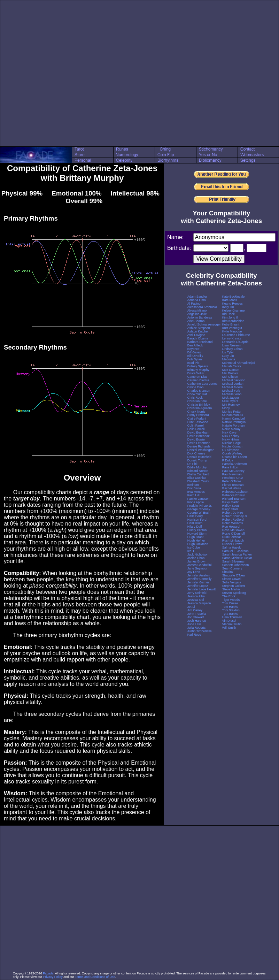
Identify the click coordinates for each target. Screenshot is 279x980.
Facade (48, 973)
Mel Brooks (230, 373)
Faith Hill (193, 495)
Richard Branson (234, 499)
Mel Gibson (230, 377)
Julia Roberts (197, 628)
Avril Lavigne (196, 335)
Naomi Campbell (234, 419)
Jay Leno (194, 572)
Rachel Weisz (232, 488)
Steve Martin (231, 589)
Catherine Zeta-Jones (203, 384)
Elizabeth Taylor (198, 481)
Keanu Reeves (232, 304)
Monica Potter (232, 412)
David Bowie (196, 439)
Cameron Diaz (197, 377)
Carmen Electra (198, 380)
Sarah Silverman (234, 561)
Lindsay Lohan (232, 349)
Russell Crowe (232, 544)
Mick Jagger (231, 398)
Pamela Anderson (235, 464)
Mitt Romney (231, 405)
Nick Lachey (231, 436)
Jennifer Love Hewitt (202, 589)
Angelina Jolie (197, 314)
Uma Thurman (232, 617)
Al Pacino (194, 304)
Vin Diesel (229, 621)
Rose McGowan (233, 530)
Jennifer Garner (198, 582)
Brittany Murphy (198, 370)
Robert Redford (233, 520)
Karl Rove (194, 635)
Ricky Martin (231, 502)
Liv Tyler (228, 352)
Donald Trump (197, 460)
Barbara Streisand (200, 342)
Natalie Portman (234, 426)
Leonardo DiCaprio (235, 342)
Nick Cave (229, 432)
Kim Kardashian (233, 321)
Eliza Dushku (197, 478)
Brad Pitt (193, 363)
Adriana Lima (197, 300)
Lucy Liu (228, 356)
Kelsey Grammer (234, 311)
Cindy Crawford (198, 415)
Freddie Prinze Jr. (200, 506)
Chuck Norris (196, 412)
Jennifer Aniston (199, 575)
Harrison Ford (197, 520)
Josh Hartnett (197, 621)
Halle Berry (195, 516)
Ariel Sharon (196, 321)
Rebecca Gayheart (235, 492)
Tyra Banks (230, 614)
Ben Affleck (195, 345)
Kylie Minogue (232, 331)
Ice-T (191, 551)
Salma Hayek (232, 548)
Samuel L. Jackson (235, 551)
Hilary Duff (195, 527)
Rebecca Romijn (234, 495)
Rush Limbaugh (233, 541)
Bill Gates (194, 352)
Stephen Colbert (234, 586)
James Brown (197, 561)
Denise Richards (199, 446)
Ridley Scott (231, 506)
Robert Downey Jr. (235, 516)
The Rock (229, 596)
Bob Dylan (195, 359)
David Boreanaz (199, 436)
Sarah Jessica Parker (237, 554)
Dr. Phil (192, 464)
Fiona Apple (196, 502)
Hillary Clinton (197, 530)
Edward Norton (198, 471)
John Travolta (197, 614)
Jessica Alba (196, 596)
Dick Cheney (196, 453)
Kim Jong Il (230, 317)
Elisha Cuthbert (198, 474)
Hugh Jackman (198, 544)
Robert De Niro (233, 513)
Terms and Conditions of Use (95, 977)
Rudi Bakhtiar (232, 537)
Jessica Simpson (199, 603)
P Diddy (228, 460)
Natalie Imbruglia (234, 422)
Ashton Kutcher (198, 331)
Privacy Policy (53, 977)
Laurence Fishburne (236, 335)
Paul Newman (232, 474)
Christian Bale (197, 401)
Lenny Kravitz (232, 338)
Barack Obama (198, 338)
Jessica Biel (196, 600)
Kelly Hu (228, 307)
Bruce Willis (196, 373)
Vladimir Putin (232, 624)
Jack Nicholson (198, 554)
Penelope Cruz (233, 478)
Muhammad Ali (233, 415)
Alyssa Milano (197, 311)
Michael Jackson (234, 380)
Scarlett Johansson (236, 565)
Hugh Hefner (196, 541)
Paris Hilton (230, 467)
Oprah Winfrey (232, 453)
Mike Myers (230, 401)
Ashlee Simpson (199, 328)
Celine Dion (196, 387)
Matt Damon (231, 370)
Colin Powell (196, 429)
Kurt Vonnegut (232, 328)
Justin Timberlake (200, 631)
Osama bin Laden (235, 457)
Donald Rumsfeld (199, 457)
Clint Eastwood (198, 422)
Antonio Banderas (200, 317)
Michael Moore (232, 387)
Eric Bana (194, 488)
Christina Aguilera (200, 408)
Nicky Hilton (231, 439)
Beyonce (193, 349)
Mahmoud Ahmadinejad (239, 363)
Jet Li (191, 607)
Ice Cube (194, 548)
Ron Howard (231, 527)
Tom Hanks (230, 607)
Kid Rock (228, 314)
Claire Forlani (197, 419)
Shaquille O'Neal (234, 575)
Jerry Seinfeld (197, 593)
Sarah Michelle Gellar (237, 558)
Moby (226, 408)
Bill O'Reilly (195, 356)
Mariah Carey (232, 366)
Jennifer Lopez (198, 586)
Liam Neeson (231, 345)
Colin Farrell (196, 426)
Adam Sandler (197, 297)
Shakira (228, 572)
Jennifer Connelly (200, 579)
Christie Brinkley (199, 405)
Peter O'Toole (232, 481)
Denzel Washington (201, 450)
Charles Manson (199, 391)
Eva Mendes (196, 492)
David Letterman (199, 443)
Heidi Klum (195, 523)
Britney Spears (198, 366)
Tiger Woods (231, 600)
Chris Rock (195, 398)
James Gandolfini (200, 565)
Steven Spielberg (234, 593)
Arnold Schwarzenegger (204, 324)
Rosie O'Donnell (234, 534)
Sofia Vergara (232, 582)
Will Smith (229, 628)
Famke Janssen (199, 499)
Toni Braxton (231, 610)
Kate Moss (230, 300)
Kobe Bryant (231, 324)
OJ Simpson (231, 450)
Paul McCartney (233, 471)
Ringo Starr (230, 509)
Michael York (231, 391)
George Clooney (199, 509)
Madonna (229, 359)
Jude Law (194, 624)
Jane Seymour (197, 568)
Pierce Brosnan (233, 485)
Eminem (193, 485)
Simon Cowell (232, 579)
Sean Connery (232, 568)
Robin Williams (233, 523)
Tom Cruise (230, 603)
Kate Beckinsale (234, 297)
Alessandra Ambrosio (202, 307)
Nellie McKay (231, 429)
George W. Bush (199, 513)
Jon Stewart (196, 617)
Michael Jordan (233, 384)
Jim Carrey (195, 610)
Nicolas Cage (232, 443)
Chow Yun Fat (197, 394)
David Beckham (198, 432)
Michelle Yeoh (232, 394)
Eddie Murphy (197, 467)
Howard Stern (197, 534)
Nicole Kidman (232, 446)
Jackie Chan (196, 558)
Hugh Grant (196, 537)
